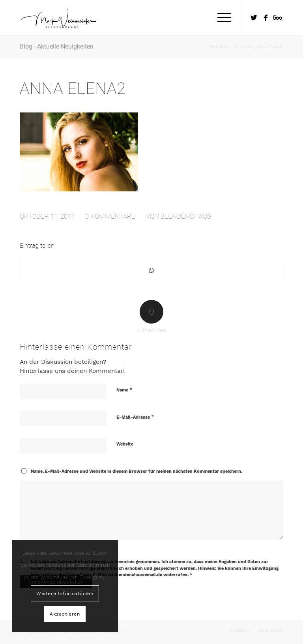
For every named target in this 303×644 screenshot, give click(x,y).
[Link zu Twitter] (254, 18)
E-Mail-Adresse (135, 417)
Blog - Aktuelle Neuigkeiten (57, 46)
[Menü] (220, 18)
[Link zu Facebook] (266, 18)
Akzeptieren (65, 614)
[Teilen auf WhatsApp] (151, 271)
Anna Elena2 (73, 88)
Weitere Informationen (65, 593)
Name (124, 390)
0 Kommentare (110, 216)
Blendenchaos (186, 216)
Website (125, 444)
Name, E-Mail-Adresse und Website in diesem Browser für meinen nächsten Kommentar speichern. (137, 471)
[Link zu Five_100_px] (277, 18)
